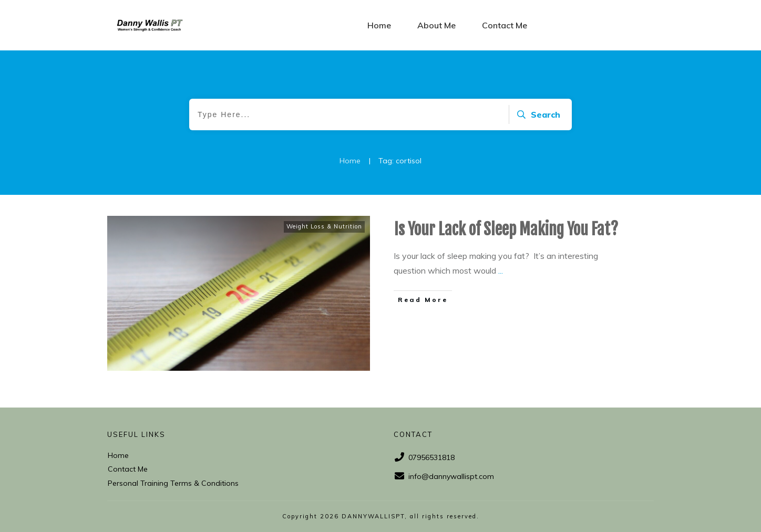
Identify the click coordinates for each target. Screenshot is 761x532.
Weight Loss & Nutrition (324, 226)
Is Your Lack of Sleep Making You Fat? (506, 229)
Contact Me (128, 469)
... (501, 270)
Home (118, 455)
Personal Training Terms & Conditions (173, 483)
